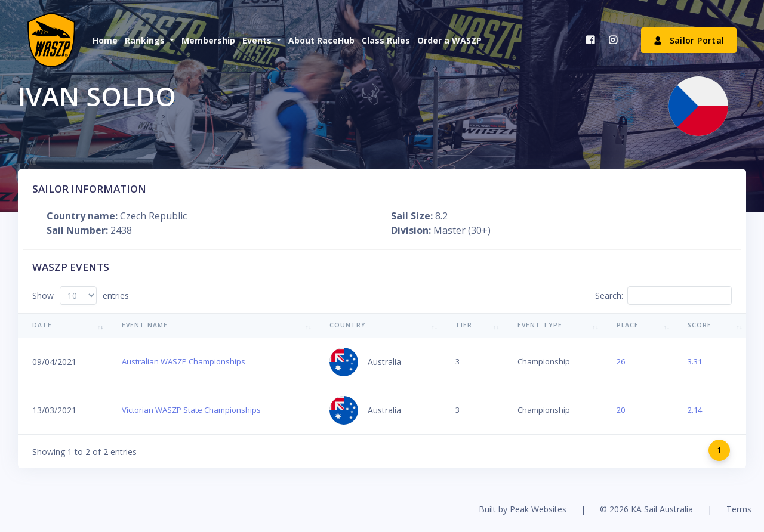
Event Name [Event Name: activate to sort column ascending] (145, 325)
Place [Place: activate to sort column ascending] (628, 325)
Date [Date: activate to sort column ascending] (42, 325)
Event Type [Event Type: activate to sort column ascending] (540, 325)
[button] (148, 40)
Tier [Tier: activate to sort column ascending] (464, 325)
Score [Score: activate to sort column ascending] (700, 325)
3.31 (695, 361)
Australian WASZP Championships (184, 361)
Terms (739, 509)
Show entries (81, 296)
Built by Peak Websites (523, 509)
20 (621, 410)
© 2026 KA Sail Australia (646, 509)
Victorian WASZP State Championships (191, 410)
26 (621, 361)
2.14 (695, 410)
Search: (663, 296)
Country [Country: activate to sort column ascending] (348, 325)
